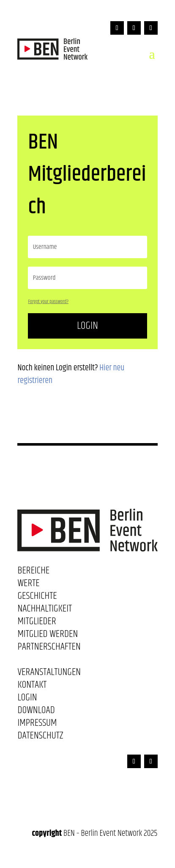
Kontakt (32, 686)
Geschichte (37, 598)
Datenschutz (40, 737)
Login (87, 326)
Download (36, 712)
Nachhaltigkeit (45, 610)
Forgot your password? (48, 302)
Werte (28, 585)
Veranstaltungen (49, 674)
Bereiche (33, 572)
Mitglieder (37, 623)
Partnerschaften (49, 648)
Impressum (37, 725)
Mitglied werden (48, 636)
